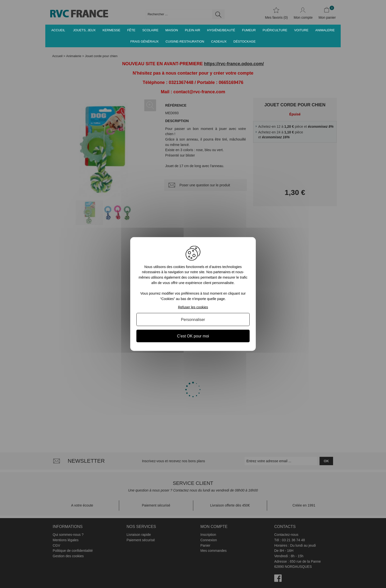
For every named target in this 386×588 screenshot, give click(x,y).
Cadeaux (219, 41)
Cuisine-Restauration (185, 41)
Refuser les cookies (193, 307)
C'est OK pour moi (193, 336)
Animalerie (325, 30)
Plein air (193, 30)
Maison (172, 30)
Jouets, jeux (84, 30)
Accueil (58, 30)
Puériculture (275, 30)
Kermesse (111, 30)
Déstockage (244, 41)
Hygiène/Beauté (221, 30)
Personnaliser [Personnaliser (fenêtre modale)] (193, 320)
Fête (131, 30)
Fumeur (249, 30)
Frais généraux (145, 41)
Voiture (301, 30)
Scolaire (150, 30)
